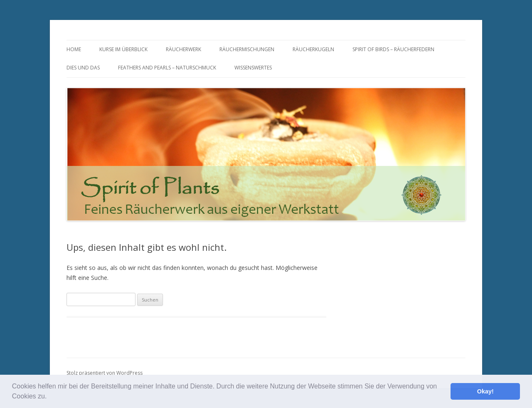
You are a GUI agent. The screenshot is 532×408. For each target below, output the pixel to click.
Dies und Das (83, 68)
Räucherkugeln (313, 49)
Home (74, 49)
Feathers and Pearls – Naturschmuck (167, 68)
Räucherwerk (183, 49)
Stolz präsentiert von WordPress (105, 373)
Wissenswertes (253, 68)
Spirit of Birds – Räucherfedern (393, 49)
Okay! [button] (485, 391)
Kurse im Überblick (123, 49)
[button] (50, 397)
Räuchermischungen (247, 49)
